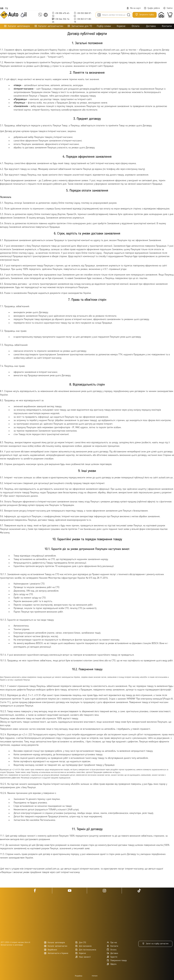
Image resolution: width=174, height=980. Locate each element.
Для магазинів (83, 946)
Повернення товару (117, 960)
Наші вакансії (83, 957)
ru (7, 8)
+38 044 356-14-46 (61, 20)
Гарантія (112, 957)
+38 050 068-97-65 (83, 15)
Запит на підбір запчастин (155, 944)
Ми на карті (134, 8)
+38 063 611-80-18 (83, 20)
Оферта (112, 964)
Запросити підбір (145, 14)
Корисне (121, 26)
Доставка (151, 26)
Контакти (167, 26)
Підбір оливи (104, 26)
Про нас (112, 943)
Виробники (51, 950)
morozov (95, 976)
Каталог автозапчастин (56, 946)
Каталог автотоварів (55, 943)
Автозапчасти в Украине (56, 953)
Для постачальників (86, 950)
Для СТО (81, 943)
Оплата (136, 26)
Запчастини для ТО (80, 26)
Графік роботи (152, 8)
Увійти (168, 8)
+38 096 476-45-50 (61, 15)
